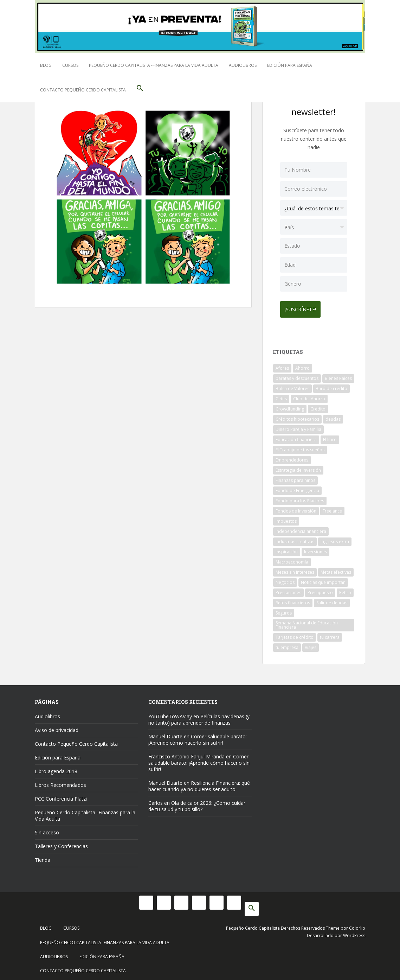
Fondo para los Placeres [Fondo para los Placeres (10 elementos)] (300, 498)
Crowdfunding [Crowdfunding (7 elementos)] (290, 406)
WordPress (354, 933)
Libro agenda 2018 (56, 769)
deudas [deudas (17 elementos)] (333, 417)
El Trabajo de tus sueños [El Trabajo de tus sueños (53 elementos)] (300, 447)
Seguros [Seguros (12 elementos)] (284, 610)
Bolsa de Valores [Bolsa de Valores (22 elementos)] (292, 386)
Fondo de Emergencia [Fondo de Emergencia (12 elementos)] (297, 488)
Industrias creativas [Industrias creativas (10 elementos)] (295, 539)
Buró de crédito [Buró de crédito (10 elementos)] (331, 386)
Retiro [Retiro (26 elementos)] (345, 590)
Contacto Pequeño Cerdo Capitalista (83, 90)
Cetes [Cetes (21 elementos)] (281, 396)
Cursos (70, 65)
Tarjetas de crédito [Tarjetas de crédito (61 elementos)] (295, 635)
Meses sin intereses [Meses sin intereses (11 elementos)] (295, 570)
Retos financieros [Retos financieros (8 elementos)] (293, 600)
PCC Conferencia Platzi (61, 796)
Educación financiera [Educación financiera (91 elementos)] (296, 437)
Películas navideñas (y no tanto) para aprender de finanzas (199, 717)
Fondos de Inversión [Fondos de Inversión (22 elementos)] (296, 508)
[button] (140, 90)
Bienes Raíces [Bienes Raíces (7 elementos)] (338, 376)
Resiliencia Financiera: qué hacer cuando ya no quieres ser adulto (199, 784)
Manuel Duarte (165, 734)
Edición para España (290, 65)
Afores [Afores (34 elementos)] (282, 366)
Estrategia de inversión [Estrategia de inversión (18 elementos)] (298, 468)
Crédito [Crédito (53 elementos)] (318, 406)
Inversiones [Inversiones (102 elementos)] (315, 549)
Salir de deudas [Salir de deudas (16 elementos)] (332, 600)
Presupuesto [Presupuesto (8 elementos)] (320, 590)
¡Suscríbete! (303, 307)
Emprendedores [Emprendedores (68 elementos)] (292, 457)
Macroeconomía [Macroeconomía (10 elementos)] (292, 559)
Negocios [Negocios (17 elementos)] (285, 580)
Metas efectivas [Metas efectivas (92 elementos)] (336, 570)
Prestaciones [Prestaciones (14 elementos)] (288, 590)
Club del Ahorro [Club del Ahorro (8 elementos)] (309, 396)
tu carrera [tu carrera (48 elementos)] (330, 635)
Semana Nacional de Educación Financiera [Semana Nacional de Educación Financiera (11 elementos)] (307, 622)
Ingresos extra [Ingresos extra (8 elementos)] (335, 539)
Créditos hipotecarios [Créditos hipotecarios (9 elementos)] (297, 417)
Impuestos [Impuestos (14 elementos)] (286, 519)
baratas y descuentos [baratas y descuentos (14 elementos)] (297, 376)
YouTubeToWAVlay (170, 714)
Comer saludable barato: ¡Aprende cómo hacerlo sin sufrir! (198, 737)
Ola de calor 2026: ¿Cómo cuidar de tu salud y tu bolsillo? (197, 804)
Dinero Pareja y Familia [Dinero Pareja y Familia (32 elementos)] (298, 427)
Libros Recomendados (60, 782)
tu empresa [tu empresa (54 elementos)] (287, 645)
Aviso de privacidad (57, 728)
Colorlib (357, 926)
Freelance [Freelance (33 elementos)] (332, 508)
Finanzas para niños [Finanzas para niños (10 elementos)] (295, 478)
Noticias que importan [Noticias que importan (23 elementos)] (323, 580)
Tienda (43, 857)
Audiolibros (243, 65)
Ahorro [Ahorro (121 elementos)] (302, 366)
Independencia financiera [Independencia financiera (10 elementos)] (301, 529)
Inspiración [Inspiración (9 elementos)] (287, 549)
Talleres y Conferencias (61, 844)
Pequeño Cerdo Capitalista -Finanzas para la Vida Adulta (154, 65)
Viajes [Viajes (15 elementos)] (311, 645)
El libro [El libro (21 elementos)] (330, 437)
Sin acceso (47, 830)
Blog (46, 65)
